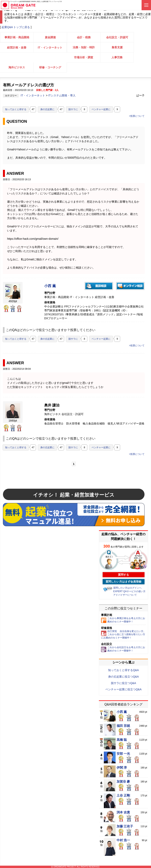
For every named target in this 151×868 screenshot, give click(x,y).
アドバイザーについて (125, 595)
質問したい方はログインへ (127, 588)
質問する (123, 575)
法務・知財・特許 (84, 47)
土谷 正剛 (123, 796)
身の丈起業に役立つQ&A (123, 677)
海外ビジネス (17, 67)
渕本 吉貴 (123, 812)
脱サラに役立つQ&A (123, 683)
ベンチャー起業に (101, 109)
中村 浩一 (123, 840)
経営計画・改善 (17, 48)
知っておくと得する (16, 109)
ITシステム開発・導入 (62, 95)
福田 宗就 (123, 726)
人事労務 (117, 57)
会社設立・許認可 (117, 37)
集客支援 (117, 47)
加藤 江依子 (125, 826)
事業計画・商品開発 (17, 37)
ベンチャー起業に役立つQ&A (123, 689)
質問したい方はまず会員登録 (123, 582)
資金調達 (50, 37)
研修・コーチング (50, 67)
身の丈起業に (47, 109)
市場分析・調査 (84, 57)
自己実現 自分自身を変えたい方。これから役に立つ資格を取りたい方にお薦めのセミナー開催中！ (123, 635)
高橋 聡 (122, 740)
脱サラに (73, 109)
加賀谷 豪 (123, 782)
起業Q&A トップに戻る (16, 27)
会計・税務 (84, 37)
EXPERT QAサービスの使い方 (129, 591)
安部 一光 (123, 754)
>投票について (137, 116)
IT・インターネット (50, 48)
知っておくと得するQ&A (123, 670)
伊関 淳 (122, 768)
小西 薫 (50, 286)
